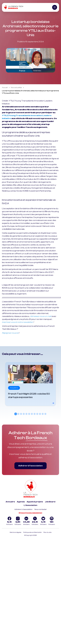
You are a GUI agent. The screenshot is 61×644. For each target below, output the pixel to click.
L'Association (30, 505)
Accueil (5, 88)
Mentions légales (15, 532)
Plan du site (47, 532)
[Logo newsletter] (52, 521)
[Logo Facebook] (9, 521)
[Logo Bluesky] (43, 521)
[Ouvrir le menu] (55, 7)
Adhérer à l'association (23, 509)
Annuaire (10, 502)
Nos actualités (16, 88)
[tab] (16, 414)
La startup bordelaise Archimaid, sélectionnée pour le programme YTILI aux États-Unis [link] (30, 92)
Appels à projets (35, 502)
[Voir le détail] (30, 384)
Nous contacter (41, 509)
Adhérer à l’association (30, 466)
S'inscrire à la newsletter (30, 513)
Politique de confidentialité (32, 532)
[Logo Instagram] (18, 521)
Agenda (21, 502)
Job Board (50, 502)
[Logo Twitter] (35, 521)
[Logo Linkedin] (26, 521)
